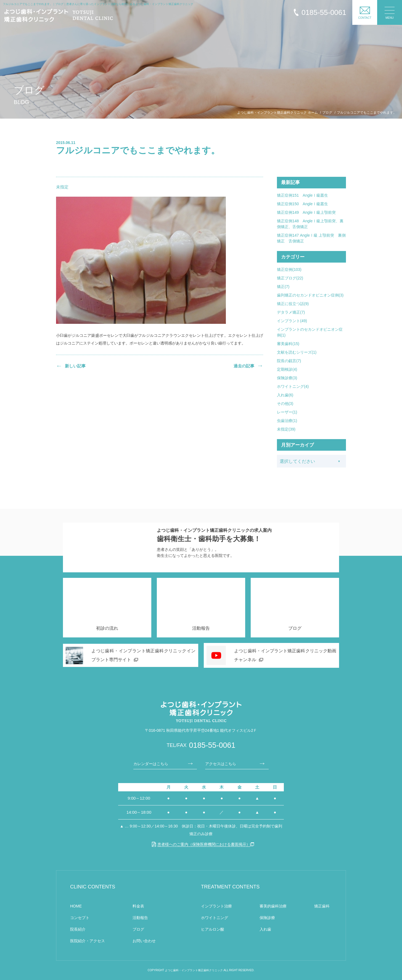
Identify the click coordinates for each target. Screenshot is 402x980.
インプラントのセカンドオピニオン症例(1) (310, 332)
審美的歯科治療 (273, 906)
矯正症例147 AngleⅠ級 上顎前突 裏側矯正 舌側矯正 (311, 238)
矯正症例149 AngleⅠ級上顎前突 (306, 212)
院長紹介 (78, 929)
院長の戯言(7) (289, 361)
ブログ (138, 929)
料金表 (138, 906)
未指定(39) (286, 429)
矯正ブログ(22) (290, 278)
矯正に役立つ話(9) (293, 304)
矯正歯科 (322, 906)
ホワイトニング (215, 918)
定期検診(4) (287, 369)
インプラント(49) (292, 321)
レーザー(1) (287, 412)
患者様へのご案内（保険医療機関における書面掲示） (201, 844)
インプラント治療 (216, 906)
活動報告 (140, 918)
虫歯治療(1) (287, 421)
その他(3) (285, 404)
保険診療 (267, 918)
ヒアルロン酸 (213, 929)
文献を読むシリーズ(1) (297, 352)
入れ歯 (265, 929)
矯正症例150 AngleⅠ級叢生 (302, 204)
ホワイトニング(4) (293, 386)
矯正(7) (283, 287)
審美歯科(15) (288, 344)
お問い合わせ (144, 941)
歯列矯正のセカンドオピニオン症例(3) (310, 295)
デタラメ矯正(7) (291, 312)
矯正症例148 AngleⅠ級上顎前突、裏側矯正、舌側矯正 (310, 224)
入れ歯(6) (285, 395)
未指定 (62, 187)
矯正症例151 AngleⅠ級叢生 (302, 195)
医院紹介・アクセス (88, 941)
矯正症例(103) (289, 269)
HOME (76, 906)
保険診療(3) (287, 378)
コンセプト (80, 918)
